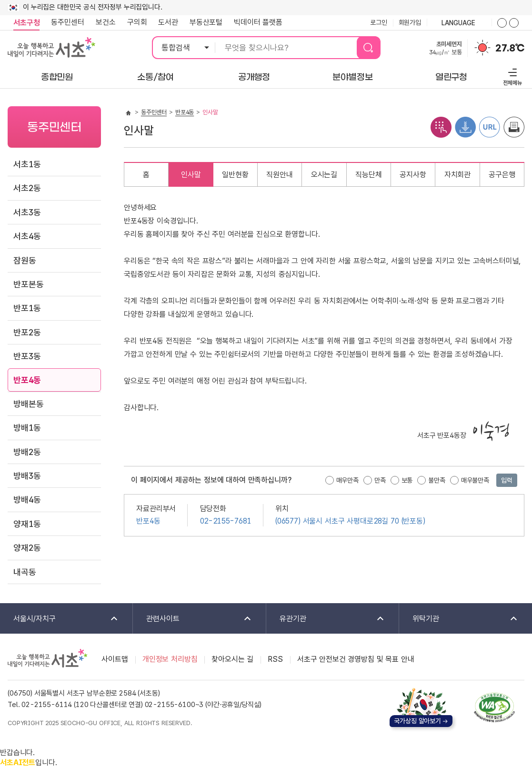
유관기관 (326, 619)
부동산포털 (206, 22)
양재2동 (27, 548)
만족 (380, 480)
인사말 (191, 175)
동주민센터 (65, 22)
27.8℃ (510, 48)
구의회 (137, 22)
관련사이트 (192, 619)
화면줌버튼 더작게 (514, 23)
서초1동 (27, 164)
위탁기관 (459, 619)
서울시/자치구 (60, 619)
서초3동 (27, 212)
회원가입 (410, 22)
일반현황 (235, 175)
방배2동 (27, 452)
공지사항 (413, 175)
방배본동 (28, 404)
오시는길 (324, 175)
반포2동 (27, 332)
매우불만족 (475, 480)
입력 (507, 480)
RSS (275, 659)
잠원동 (25, 260)
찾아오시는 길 (232, 659)
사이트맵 (115, 659)
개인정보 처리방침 (170, 659)
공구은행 (502, 175)
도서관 (168, 22)
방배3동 (27, 476)
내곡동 (25, 572)
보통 (407, 480)
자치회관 (457, 175)
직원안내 (279, 175)
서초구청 (26, 23)
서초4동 (27, 236)
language (459, 23)
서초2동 (27, 188)
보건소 (106, 22)
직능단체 (368, 175)
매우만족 (347, 480)
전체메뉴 (511, 76)
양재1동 (27, 524)
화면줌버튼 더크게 (502, 23)
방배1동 (27, 428)
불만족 (437, 480)
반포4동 (27, 380)
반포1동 (27, 308)
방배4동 (27, 500)
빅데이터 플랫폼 (258, 22)
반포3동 (27, 356)
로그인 (379, 22)
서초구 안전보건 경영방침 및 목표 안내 (356, 659)
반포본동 (28, 284)
